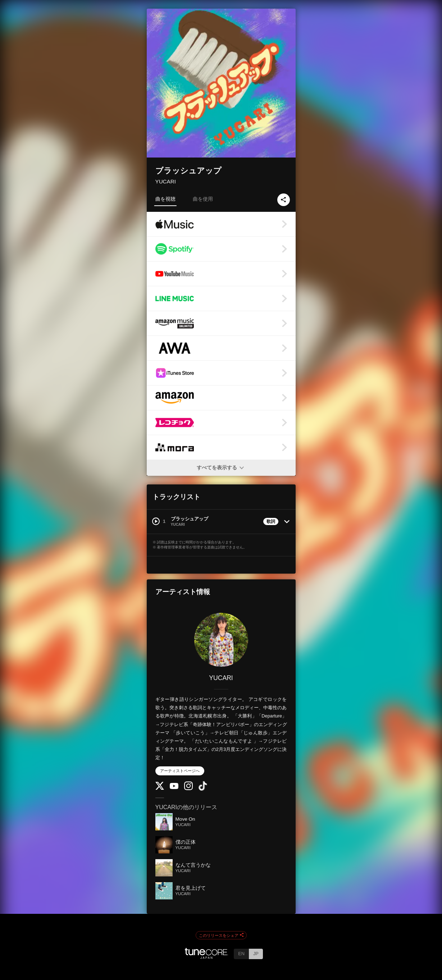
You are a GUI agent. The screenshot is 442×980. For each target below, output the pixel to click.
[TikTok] (203, 789)
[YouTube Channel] (174, 787)
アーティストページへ (180, 771)
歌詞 (271, 521)
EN (241, 954)
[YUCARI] (221, 640)
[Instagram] (188, 788)
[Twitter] (160, 788)
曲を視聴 (165, 199)
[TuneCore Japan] (206, 957)
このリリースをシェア (221, 935)
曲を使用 (203, 199)
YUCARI (166, 181)
